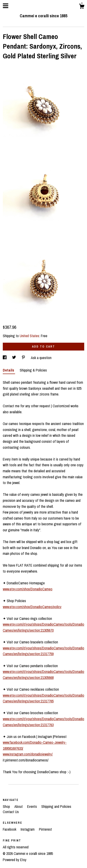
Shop (7, 806)
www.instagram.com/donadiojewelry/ (28, 754)
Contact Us (11, 812)
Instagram (28, 829)
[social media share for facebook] (5, 358)
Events (32, 806)
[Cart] (82, 7)
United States (29, 336)
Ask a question (41, 358)
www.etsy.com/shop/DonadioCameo (28, 589)
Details (9, 370)
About (19, 806)
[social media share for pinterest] (24, 358)
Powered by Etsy (15, 860)
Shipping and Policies (56, 806)
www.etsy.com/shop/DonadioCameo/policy (32, 607)
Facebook (10, 829)
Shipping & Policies (33, 370)
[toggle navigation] (6, 6)
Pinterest (45, 829)
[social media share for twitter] (14, 358)
